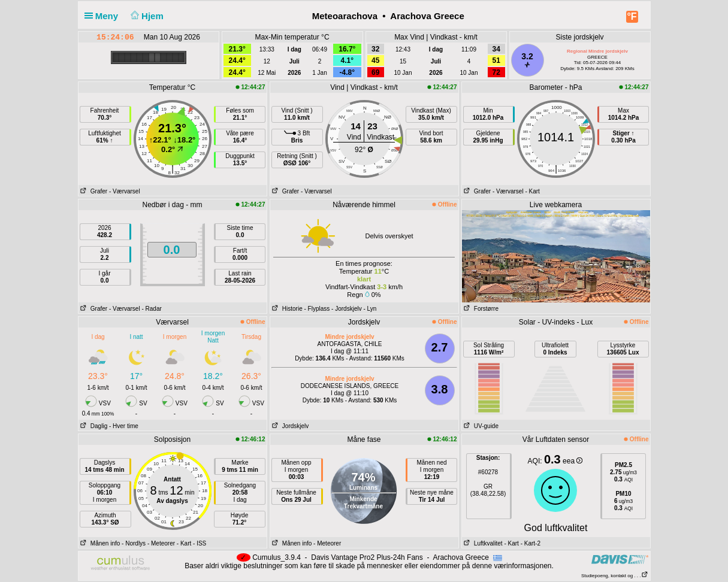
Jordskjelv (290, 426)
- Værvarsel (125, 191)
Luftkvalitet (482, 543)
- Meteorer (161, 543)
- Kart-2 (530, 543)
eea (573, 461)
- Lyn (370, 309)
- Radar (151, 309)
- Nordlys (134, 543)
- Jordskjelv (347, 309)
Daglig (93, 426)
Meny (104, 16)
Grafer (93, 191)
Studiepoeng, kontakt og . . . (615, 576)
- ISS (200, 543)
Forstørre (480, 309)
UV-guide (480, 426)
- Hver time (124, 426)
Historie (286, 309)
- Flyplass (317, 309)
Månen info (99, 543)
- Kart (532, 191)
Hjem (146, 16)
